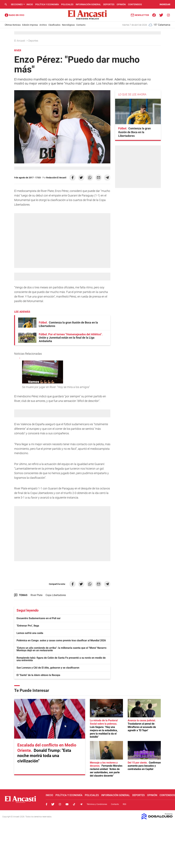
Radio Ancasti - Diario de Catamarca (15, 15)
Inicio (30, 4)
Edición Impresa (30, 25)
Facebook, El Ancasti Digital (47, 804)
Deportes (109, 4)
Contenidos (135, 4)
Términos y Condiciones (97, 804)
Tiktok (74, 804)
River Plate (36, 595)
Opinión (121, 4)
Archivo (43, 25)
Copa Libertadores (56, 595)
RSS (124, 804)
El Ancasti (20, 41)
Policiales (67, 4)
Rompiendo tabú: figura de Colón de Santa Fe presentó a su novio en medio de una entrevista (61, 659)
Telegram (81, 804)
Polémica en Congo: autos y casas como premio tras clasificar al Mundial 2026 (61, 640)
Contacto (81, 25)
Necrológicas (68, 25)
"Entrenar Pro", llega (28, 626)
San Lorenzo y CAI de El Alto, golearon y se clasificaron (48, 668)
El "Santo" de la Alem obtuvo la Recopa (38, 675)
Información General (88, 4)
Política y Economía (47, 4)
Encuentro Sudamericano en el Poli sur (39, 618)
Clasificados (54, 25)
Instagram (60, 804)
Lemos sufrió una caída (30, 633)
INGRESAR (165, 4)
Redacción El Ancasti (56, 178)
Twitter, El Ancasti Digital (53, 804)
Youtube (67, 804)
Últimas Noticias (13, 25)
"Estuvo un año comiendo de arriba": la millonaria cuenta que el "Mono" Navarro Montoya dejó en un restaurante (61, 649)
